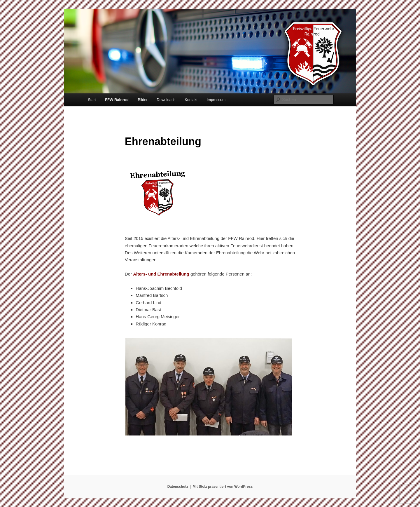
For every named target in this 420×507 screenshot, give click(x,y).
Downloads (166, 100)
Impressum (216, 100)
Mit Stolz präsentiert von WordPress (223, 487)
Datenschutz (178, 487)
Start (92, 100)
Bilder (143, 100)
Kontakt (191, 100)
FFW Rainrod (117, 100)
